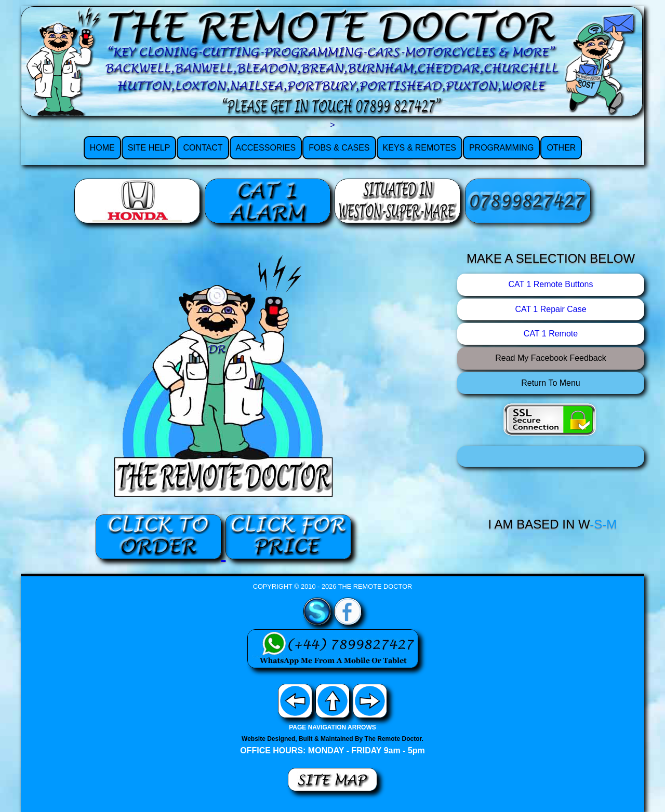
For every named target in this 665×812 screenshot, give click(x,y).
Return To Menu (551, 383)
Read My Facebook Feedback (550, 358)
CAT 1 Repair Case (550, 309)
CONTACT (203, 148)
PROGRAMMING (501, 148)
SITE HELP (149, 148)
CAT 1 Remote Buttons (550, 284)
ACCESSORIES (266, 148)
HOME (102, 148)
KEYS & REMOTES (420, 148)
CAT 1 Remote (551, 334)
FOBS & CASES (339, 148)
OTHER (561, 148)
